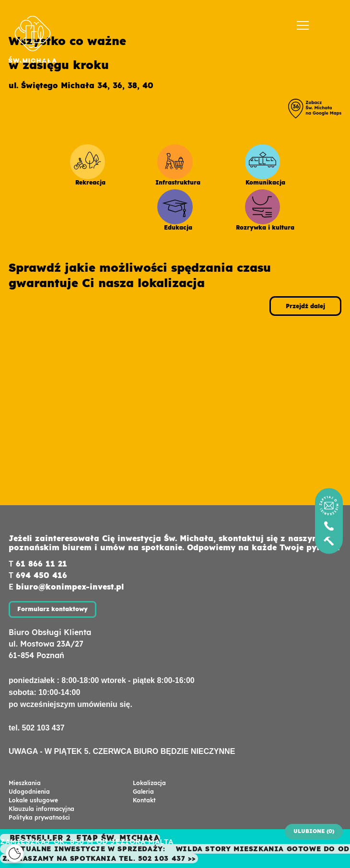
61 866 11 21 (41, 564)
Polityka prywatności (39, 817)
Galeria (143, 792)
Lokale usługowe (33, 800)
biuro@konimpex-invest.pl (70, 587)
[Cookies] (15, 853)
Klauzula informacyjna (41, 809)
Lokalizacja (149, 783)
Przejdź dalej (305, 306)
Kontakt (144, 800)
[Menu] (303, 26)
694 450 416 (41, 575)
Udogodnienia (29, 792)
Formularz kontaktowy (52, 609)
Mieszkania (25, 783)
